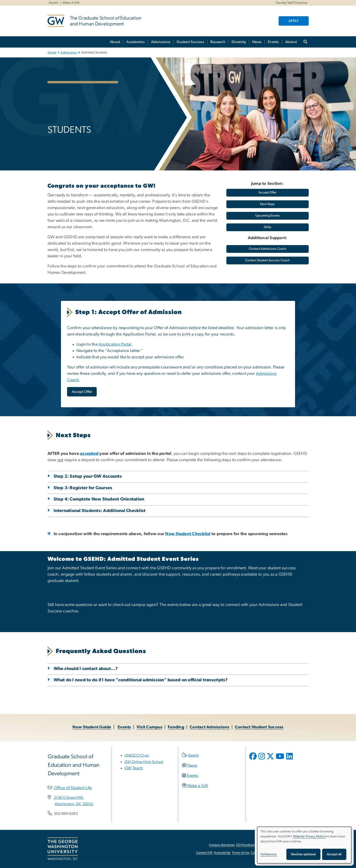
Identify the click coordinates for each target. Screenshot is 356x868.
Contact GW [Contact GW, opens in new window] (204, 853)
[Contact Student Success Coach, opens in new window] (268, 260)
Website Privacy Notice (310, 836)
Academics (136, 42)
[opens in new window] (253, 760)
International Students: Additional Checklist (100, 511)
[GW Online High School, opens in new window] (144, 762)
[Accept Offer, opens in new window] (82, 392)
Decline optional (303, 854)
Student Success (190, 42)
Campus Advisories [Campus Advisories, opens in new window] (222, 845)
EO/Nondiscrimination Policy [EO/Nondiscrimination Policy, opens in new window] (256, 845)
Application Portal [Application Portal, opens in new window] (115, 344)
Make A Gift (71, 3)
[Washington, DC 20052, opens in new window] (74, 804)
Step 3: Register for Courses (83, 488)
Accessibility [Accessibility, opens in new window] (222, 853)
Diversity (239, 42)
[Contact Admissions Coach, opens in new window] (268, 249)
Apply (193, 755)
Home (52, 52)
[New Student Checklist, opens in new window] (188, 534)
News (257, 42)
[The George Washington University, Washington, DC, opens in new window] (63, 849)
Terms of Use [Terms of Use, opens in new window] (241, 853)
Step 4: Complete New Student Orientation (99, 499)
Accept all (334, 854)
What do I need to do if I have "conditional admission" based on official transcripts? (141, 680)
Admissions (161, 42)
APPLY (294, 21)
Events (273, 42)
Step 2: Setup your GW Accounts (88, 476)
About (115, 42)
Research (218, 42)
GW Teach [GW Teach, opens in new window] (134, 768)
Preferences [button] (269, 854)
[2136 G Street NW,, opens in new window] (69, 798)
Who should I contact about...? (86, 669)
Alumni (54, 3)
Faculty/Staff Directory (292, 3)
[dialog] (304, 845)
